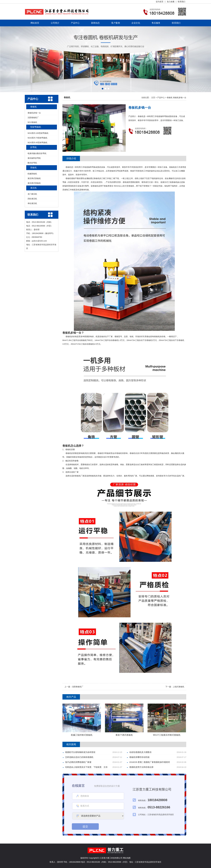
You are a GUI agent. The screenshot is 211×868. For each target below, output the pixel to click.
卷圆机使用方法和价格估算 (141, 767)
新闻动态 (95, 23)
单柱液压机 (32, 203)
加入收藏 (171, 2)
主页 (153, 98)
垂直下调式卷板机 (124, 735)
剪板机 (34, 168)
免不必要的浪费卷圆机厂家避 (78, 762)
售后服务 (156, 23)
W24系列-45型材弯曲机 (37, 143)
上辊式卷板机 (179, 687)
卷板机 (34, 107)
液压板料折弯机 (34, 158)
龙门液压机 (32, 194)
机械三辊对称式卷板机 (82, 735)
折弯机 (34, 147)
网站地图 (127, 858)
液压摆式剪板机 (34, 183)
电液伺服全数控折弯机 (37, 153)
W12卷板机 (32, 122)
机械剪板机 (32, 174)
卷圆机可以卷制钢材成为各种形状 (80, 752)
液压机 (34, 188)
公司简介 (55, 23)
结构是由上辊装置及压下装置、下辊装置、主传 (86, 767)
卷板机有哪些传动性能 (139, 757)
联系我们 (182, 2)
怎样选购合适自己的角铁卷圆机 (79, 757)
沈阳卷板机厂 (33, 118)
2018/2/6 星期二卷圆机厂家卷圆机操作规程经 (150, 762)
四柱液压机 (32, 199)
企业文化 (136, 23)
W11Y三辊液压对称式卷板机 (167, 735)
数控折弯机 (32, 163)
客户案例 (116, 23)
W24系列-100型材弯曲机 (38, 133)
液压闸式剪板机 (34, 178)
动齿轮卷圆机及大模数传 (140, 752)
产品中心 (75, 23)
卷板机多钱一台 (34, 113)
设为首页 (160, 2)
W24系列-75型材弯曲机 (37, 138)
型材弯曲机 (36, 127)
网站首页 (35, 23)
